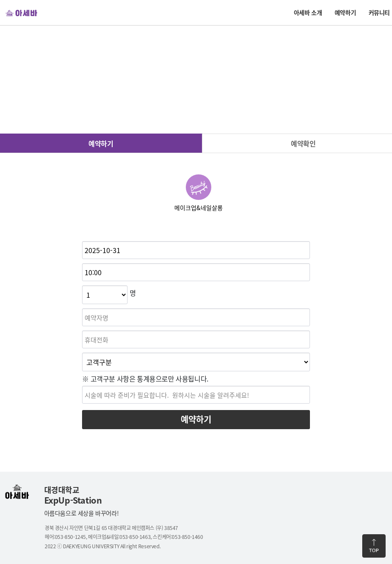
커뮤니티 (379, 12)
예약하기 (345, 12)
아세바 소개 (308, 12)
